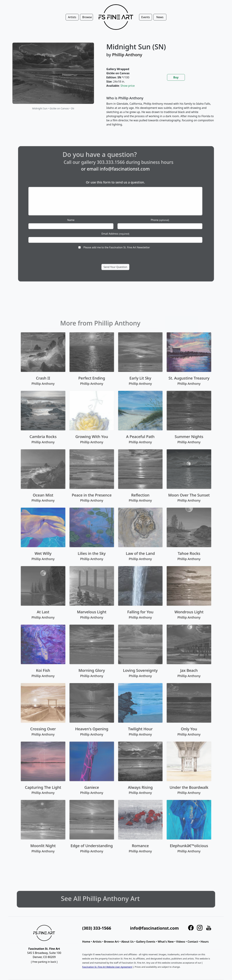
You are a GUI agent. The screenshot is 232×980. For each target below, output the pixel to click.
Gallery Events (146, 942)
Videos (181, 942)
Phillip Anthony (127, 55)
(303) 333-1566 (97, 928)
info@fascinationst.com (122, 184)
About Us (127, 942)
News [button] (160, 17)
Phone (145, 218)
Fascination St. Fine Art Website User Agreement (107, 967)
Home (86, 942)
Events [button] (146, 17)
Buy (176, 77)
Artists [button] (72, 17)
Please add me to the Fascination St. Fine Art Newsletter (116, 236)
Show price (127, 86)
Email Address (116, 227)
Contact (193, 942)
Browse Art (111, 942)
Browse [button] (87, 17)
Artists (97, 942)
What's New (166, 942)
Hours (205, 942)
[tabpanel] (161, 114)
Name (86, 218)
